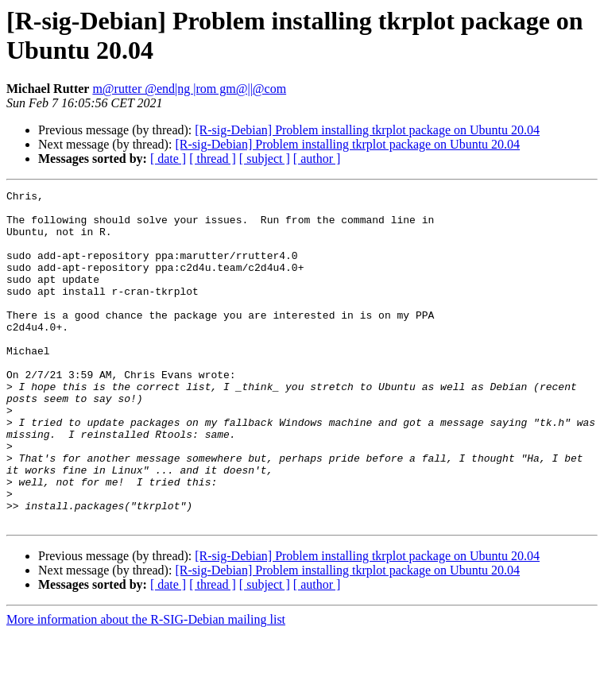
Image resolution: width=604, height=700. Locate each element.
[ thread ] (213, 159)
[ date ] (168, 159)
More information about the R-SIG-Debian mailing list (146, 686)
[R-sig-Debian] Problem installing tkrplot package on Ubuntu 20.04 (367, 130)
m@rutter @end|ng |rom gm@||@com (189, 89)
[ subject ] (265, 159)
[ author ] (317, 159)
